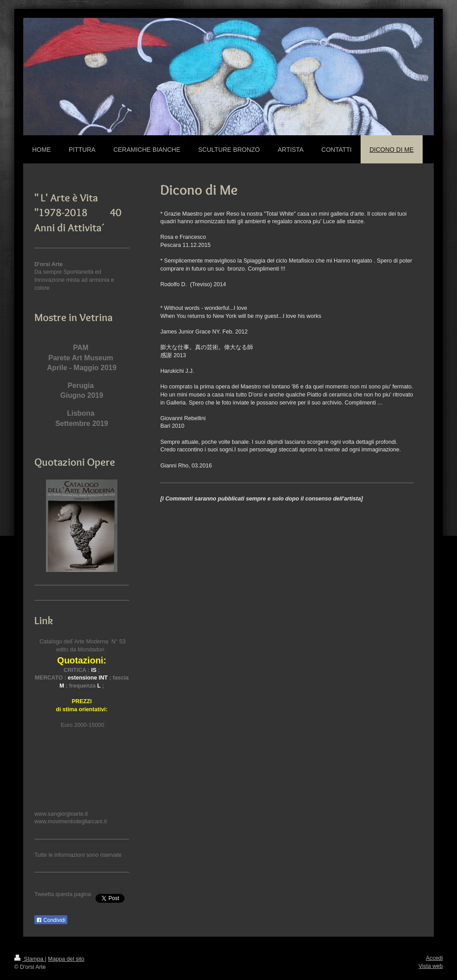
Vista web (431, 966)
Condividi (51, 920)
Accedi (434, 958)
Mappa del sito (66, 959)
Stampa (29, 959)
